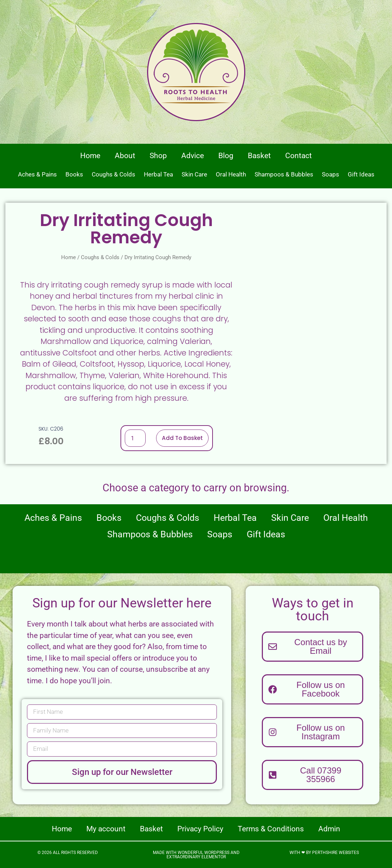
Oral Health (231, 174)
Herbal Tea (158, 174)
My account (106, 829)
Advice (193, 156)
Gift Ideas (361, 174)
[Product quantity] (135, 438)
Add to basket (182, 438)
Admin (329, 829)
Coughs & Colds (113, 174)
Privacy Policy (200, 829)
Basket (259, 156)
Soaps (331, 174)
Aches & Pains (37, 174)
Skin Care (194, 174)
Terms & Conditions (271, 829)
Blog (226, 156)
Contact (298, 156)
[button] (313, 775)
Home (90, 156)
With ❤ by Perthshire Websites (324, 853)
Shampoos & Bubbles (284, 174)
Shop (158, 156)
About (125, 156)
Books (74, 174)
